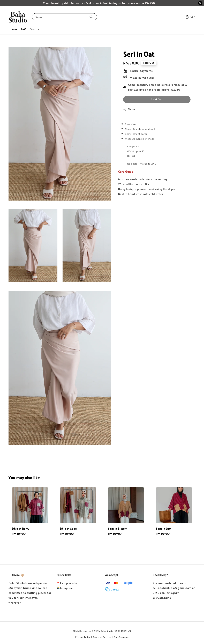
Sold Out (157, 99)
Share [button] (129, 109)
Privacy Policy (83, 637)
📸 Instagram (65, 588)
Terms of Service (102, 637)
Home (14, 29)
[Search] (91, 17)
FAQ (24, 29)
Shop (33, 29)
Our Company (121, 637)
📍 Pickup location (67, 583)
